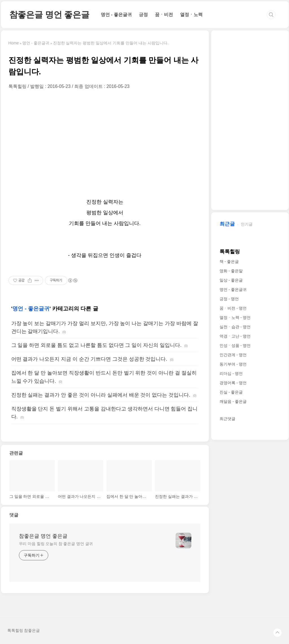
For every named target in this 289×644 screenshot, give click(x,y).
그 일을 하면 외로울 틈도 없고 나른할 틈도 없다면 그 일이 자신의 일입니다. (97, 345)
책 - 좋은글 (229, 262)
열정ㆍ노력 (191, 15)
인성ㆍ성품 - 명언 (235, 345)
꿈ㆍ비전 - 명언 (233, 308)
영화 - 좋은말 (231, 271)
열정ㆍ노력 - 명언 (235, 317)
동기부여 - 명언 (233, 364)
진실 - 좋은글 (231, 392)
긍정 (143, 15)
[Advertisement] (105, 143)
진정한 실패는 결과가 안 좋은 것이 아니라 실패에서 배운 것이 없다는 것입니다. (101, 395)
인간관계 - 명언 (233, 355)
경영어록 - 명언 (233, 383)
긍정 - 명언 (229, 299)
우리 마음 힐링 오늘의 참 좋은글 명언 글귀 (56, 544)
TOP (277, 633)
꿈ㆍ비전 (164, 15)
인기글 (247, 224)
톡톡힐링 (230, 252)
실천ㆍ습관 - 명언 (235, 327)
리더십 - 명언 (231, 373)
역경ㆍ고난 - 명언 (235, 336)
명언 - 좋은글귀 (116, 15)
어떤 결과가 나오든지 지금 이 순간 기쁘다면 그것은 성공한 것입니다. (89, 359)
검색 (271, 15)
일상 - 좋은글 (231, 280)
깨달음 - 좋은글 (233, 401)
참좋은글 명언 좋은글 (49, 15)
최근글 (227, 224)
